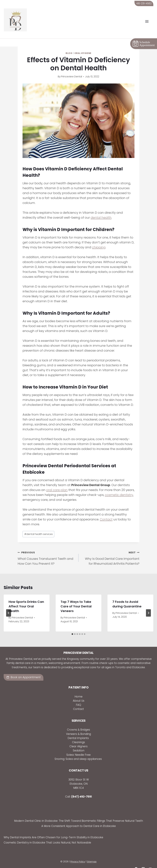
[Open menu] (148, 22)
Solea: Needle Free (78, 747)
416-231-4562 (144, 3)
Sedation (79, 743)
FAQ (78, 697)
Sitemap (92, 854)
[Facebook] (136, 861)
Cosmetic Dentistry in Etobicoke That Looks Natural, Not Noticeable (47, 835)
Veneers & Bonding (78, 726)
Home (78, 689)
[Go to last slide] (9, 605)
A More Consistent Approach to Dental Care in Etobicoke (79, 818)
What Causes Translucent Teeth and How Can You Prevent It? (47, 550)
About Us (79, 693)
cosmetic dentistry (119, 487)
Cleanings (78, 735)
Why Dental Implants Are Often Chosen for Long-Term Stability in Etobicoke (53, 830)
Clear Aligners (78, 739)
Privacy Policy (78, 854)
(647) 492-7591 (82, 789)
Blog (69, 45)
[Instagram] (143, 861)
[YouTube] (150, 861)
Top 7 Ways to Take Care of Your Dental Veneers (76, 599)
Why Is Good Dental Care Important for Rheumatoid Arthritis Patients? (110, 550)
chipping (99, 240)
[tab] (72, 626)
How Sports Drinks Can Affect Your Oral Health (26, 599)
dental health (101, 210)
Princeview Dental (72, 69)
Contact (106, 512)
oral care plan (57, 482)
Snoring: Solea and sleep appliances (79, 751)
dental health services (38, 526)
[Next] (148, 605)
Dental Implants (79, 730)
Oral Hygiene (83, 45)
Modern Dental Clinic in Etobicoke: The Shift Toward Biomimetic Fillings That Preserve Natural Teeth (78, 813)
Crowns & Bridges (78, 722)
